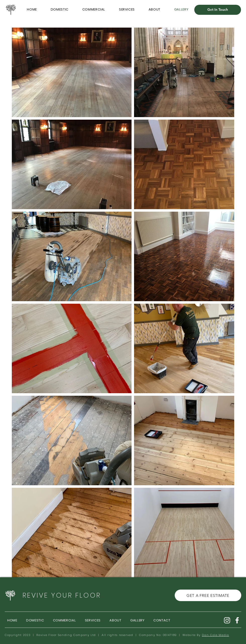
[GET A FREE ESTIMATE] (208, 595)
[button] (127, 10)
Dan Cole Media (215, 635)
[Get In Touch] (218, 10)
